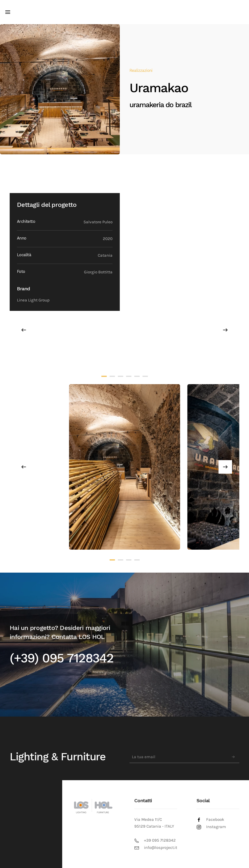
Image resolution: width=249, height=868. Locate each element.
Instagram (216, 827)
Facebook (215, 819)
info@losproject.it (161, 848)
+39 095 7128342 (160, 840)
